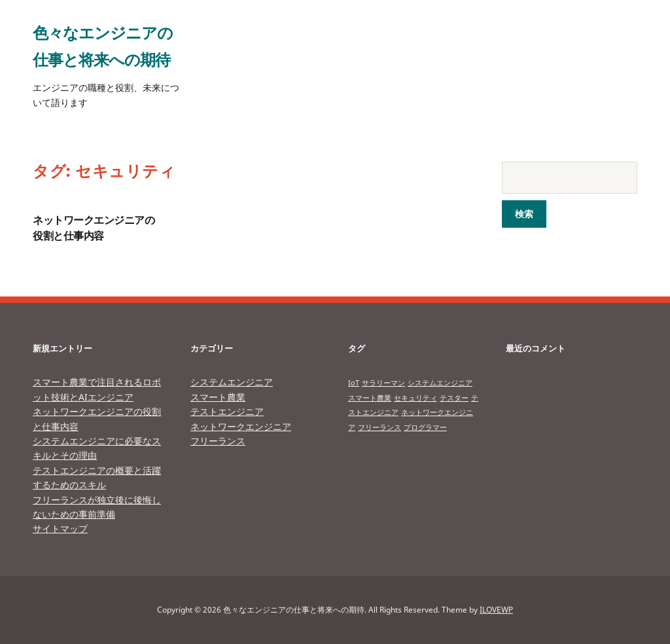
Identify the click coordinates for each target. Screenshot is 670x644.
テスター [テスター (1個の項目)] (454, 398)
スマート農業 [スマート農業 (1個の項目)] (370, 398)
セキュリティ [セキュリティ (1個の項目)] (415, 398)
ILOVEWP (496, 610)
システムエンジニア (232, 382)
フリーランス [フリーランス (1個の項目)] (379, 427)
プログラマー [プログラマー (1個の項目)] (425, 427)
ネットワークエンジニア (241, 426)
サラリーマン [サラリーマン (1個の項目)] (383, 383)
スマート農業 (218, 397)
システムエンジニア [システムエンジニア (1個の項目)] (440, 383)
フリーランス (218, 441)
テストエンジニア (227, 411)
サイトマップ (60, 528)
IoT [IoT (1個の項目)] (354, 383)
